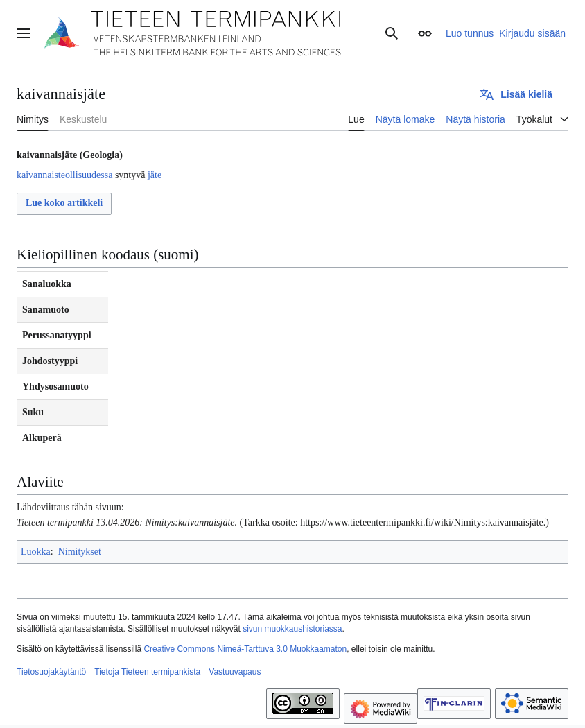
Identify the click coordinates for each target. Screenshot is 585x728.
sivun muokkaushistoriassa (292, 629)
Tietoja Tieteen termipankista (147, 672)
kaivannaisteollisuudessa (64, 175)
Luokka (36, 552)
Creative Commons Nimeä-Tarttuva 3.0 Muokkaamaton (245, 649)
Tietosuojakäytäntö (51, 672)
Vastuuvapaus (235, 672)
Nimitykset (80, 552)
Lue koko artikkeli (64, 203)
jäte (155, 175)
